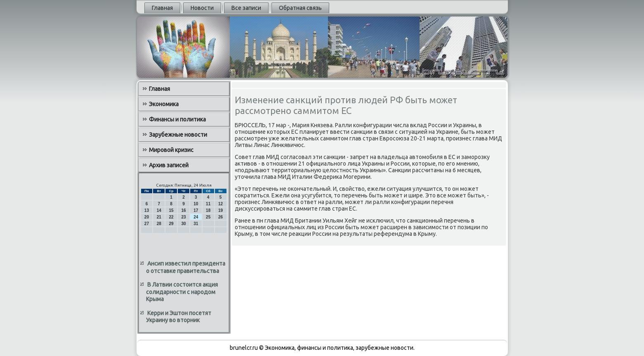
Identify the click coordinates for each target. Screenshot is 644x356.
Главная (162, 8)
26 (221, 217)
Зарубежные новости (178, 135)
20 (147, 217)
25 (208, 217)
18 (208, 210)
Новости (202, 8)
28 (159, 224)
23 (183, 217)
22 (171, 217)
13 (147, 210)
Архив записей (169, 165)
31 (196, 224)
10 (196, 204)
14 (159, 210)
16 (183, 210)
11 (208, 204)
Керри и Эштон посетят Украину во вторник (179, 317)
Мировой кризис (171, 150)
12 (221, 204)
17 (196, 210)
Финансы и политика (177, 119)
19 (221, 210)
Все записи (246, 8)
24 (196, 217)
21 (159, 217)
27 (147, 224)
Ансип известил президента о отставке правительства (186, 267)
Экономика (164, 104)
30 (183, 224)
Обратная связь (300, 8)
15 (171, 210)
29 (171, 224)
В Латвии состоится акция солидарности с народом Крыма (182, 292)
